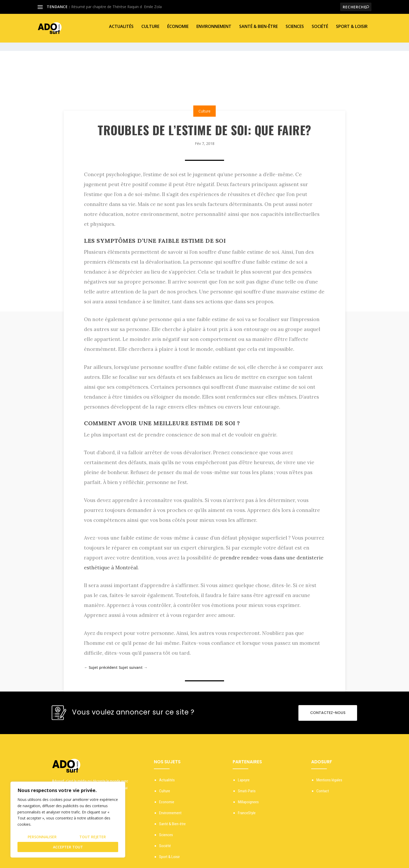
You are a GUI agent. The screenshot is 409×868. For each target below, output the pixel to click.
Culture (150, 30)
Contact (323, 786)
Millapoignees (248, 797)
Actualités (121, 30)
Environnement (214, 30)
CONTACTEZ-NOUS (328, 708)
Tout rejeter (93, 837)
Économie (178, 30)
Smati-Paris (247, 786)
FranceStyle (247, 808)
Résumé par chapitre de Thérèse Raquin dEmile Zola (116, 7)
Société (320, 30)
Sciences (295, 30)
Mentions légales (329, 775)
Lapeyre (244, 775)
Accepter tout (68, 847)
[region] (68, 820)
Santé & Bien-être (258, 30)
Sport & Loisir (352, 30)
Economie (167, 797)
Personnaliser (42, 837)
